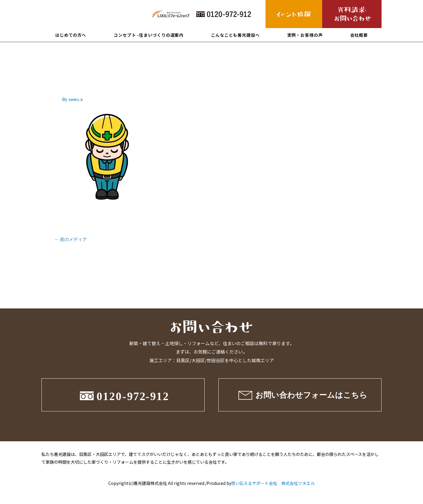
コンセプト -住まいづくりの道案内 (149, 35)
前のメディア (72, 240)
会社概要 (359, 35)
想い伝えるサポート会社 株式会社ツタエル (273, 484)
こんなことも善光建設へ (235, 35)
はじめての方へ (71, 35)
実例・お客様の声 (305, 35)
